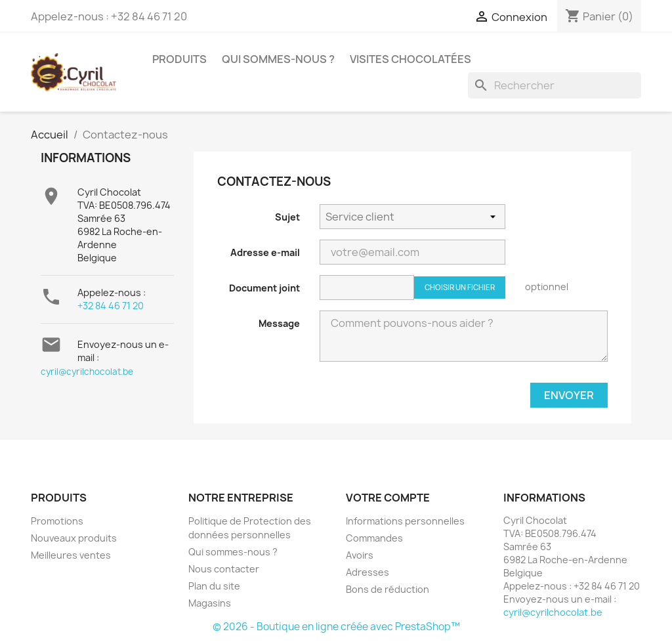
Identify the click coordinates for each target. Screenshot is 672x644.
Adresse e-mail (265, 252)
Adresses (367, 572)
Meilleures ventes (71, 555)
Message (279, 323)
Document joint (264, 288)
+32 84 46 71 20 (111, 306)
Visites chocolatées (410, 59)
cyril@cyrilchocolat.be (87, 372)
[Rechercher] (555, 85)
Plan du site (214, 586)
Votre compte (388, 498)
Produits (179, 59)
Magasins (210, 603)
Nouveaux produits (74, 538)
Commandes (374, 538)
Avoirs (360, 555)
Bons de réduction (388, 589)
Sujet (287, 217)
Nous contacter (224, 569)
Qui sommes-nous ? (278, 59)
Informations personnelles (405, 521)
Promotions (57, 521)
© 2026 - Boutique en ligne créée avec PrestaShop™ (336, 627)
